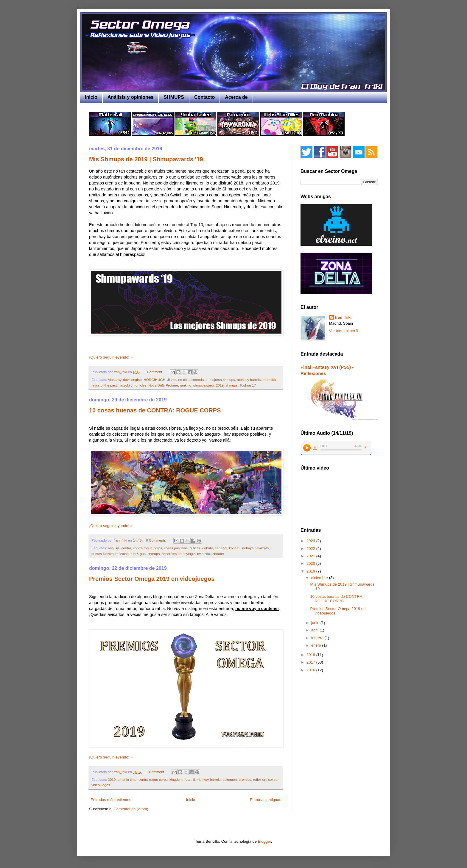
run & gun (138, 554)
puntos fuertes (102, 554)
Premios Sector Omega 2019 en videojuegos (152, 579)
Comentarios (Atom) (131, 809)
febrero (318, 638)
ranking (186, 385)
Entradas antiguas (266, 800)
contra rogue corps (148, 548)
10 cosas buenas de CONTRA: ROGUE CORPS (155, 410)
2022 (311, 549)
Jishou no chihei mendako (187, 380)
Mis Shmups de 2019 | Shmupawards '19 (146, 159)
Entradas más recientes (111, 800)
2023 (311, 541)
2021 (311, 556)
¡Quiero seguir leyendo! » (111, 357)
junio (316, 623)
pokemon (230, 779)
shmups (232, 385)
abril (315, 630)
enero (317, 645)
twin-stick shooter (211, 554)
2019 (112, 779)
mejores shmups (222, 380)
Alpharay (115, 380)
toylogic (189, 554)
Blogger (264, 841)
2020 (311, 563)
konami (235, 548)
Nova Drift (156, 385)
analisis (114, 548)
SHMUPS (174, 97)
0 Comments (156, 540)
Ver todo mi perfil (344, 331)
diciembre (320, 578)
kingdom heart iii (182, 779)
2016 (311, 670)
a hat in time (127, 779)
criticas (195, 548)
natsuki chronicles (133, 385)
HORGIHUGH (154, 380)
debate (208, 548)
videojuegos (101, 785)
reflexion (122, 554)
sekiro (273, 779)
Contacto (204, 97)
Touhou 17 (248, 385)
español (221, 548)
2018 (311, 655)
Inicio (91, 97)
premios (245, 779)
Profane (172, 385)
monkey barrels (249, 380)
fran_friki (343, 317)
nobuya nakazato (255, 548)
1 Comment (153, 372)
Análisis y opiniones (131, 97)
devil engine (132, 380)
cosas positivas (176, 548)
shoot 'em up (172, 554)
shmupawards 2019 (208, 385)
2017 (311, 662)
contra (126, 548)
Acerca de (236, 97)
